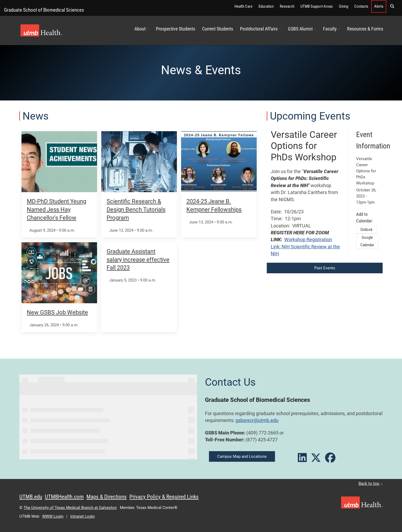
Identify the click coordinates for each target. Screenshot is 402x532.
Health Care (243, 6)
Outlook (366, 230)
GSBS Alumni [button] (302, 29)
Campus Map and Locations (242, 456)
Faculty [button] (332, 29)
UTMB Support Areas (317, 6)
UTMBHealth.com (64, 497)
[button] (392, 6)
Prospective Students (176, 29)
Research (287, 6)
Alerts (379, 6)
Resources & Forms (365, 29)
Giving (344, 6)
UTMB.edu (31, 497)
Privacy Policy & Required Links (164, 497)
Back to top (371, 483)
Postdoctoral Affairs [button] (261, 29)
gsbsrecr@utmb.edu (257, 420)
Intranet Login (82, 516)
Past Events (325, 268)
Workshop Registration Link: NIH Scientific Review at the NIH (305, 247)
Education (266, 6)
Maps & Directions (107, 497)
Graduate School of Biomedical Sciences (44, 10)
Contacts (361, 6)
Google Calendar (367, 241)
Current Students (218, 29)
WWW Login (53, 516)
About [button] (142, 29)
